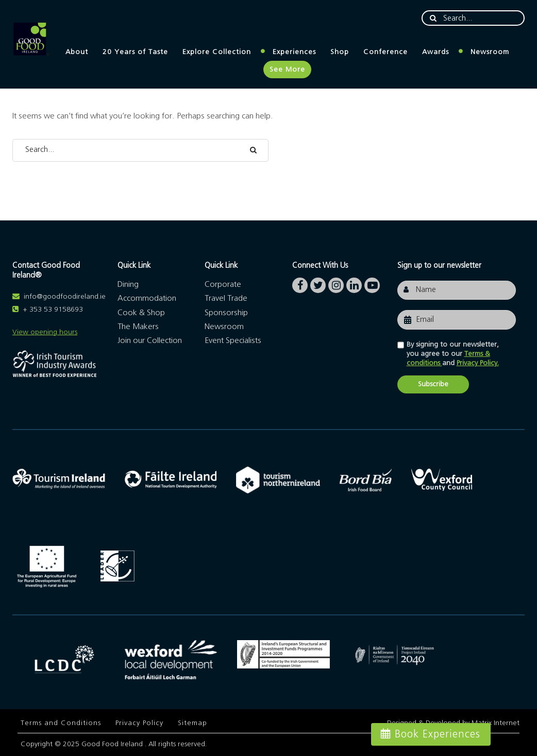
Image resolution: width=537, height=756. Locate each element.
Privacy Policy (139, 723)
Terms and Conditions (61, 723)
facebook (300, 283)
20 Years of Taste (135, 52)
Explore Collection (217, 52)
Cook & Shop (141, 313)
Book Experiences (438, 734)
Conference (385, 52)
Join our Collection (150, 340)
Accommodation (147, 298)
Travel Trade (226, 298)
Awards (435, 52)
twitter (318, 283)
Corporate (223, 284)
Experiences (294, 52)
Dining (128, 284)
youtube (372, 283)
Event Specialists (233, 340)
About (77, 52)
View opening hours (45, 332)
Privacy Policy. (478, 363)
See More (287, 70)
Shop (340, 52)
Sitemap (192, 723)
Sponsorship (226, 313)
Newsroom (490, 52)
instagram (336, 283)
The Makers (138, 327)
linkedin (354, 283)
